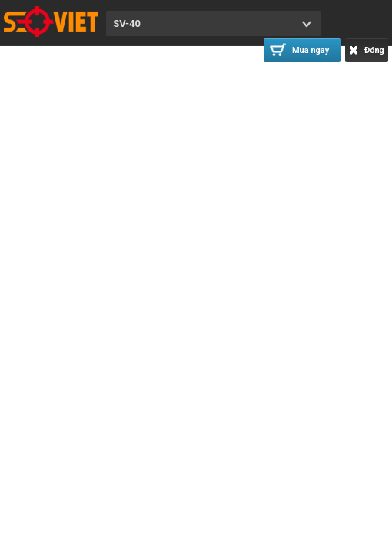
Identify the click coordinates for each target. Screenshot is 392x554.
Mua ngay (299, 50)
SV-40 (127, 23)
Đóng (367, 50)
